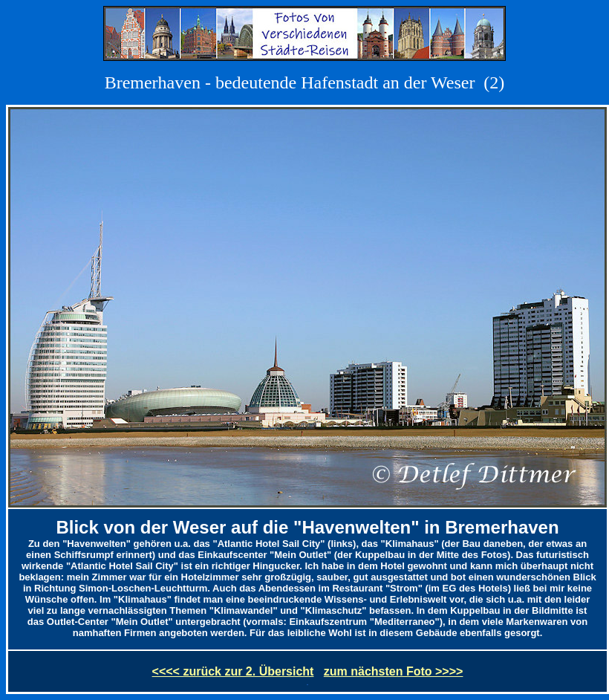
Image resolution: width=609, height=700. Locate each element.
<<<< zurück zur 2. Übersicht (233, 671)
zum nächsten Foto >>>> (394, 671)
